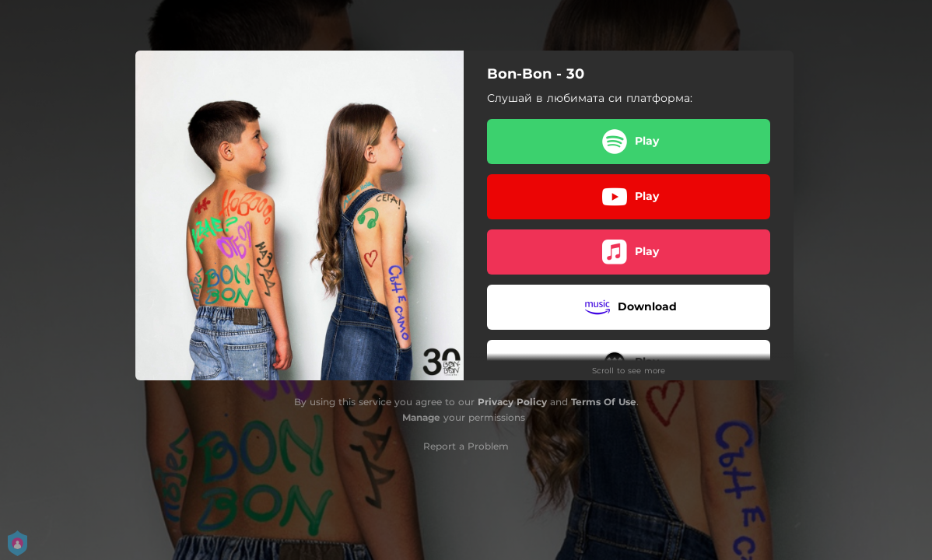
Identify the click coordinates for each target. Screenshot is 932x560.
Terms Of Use (604, 402)
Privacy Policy (512, 402)
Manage (421, 417)
